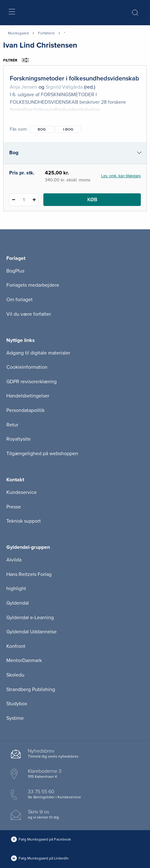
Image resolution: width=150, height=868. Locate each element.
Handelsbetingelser (28, 396)
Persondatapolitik (25, 410)
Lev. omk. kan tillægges (121, 176)
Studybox (17, 704)
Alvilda (14, 560)
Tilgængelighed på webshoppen (42, 454)
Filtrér (18, 60)
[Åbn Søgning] (135, 13)
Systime (15, 718)
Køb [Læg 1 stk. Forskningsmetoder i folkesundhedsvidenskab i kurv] (92, 200)
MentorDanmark (24, 660)
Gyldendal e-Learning (30, 618)
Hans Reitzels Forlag (29, 574)
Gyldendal (18, 603)
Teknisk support (24, 521)
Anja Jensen (24, 87)
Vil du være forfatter (29, 314)
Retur (12, 425)
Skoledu (15, 675)
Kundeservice (22, 492)
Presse (14, 507)
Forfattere (46, 33)
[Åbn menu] (12, 13)
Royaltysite (19, 439)
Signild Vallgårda (64, 87)
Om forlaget (19, 300)
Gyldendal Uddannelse (31, 632)
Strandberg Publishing (31, 689)
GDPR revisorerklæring (31, 382)
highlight (16, 589)
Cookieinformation (27, 367)
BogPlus (15, 271)
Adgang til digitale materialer (38, 353)
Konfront (16, 646)
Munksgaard (18, 33)
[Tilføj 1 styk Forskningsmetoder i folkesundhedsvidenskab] (34, 200)
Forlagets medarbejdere (33, 285)
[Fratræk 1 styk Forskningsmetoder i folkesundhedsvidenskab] (13, 200)
